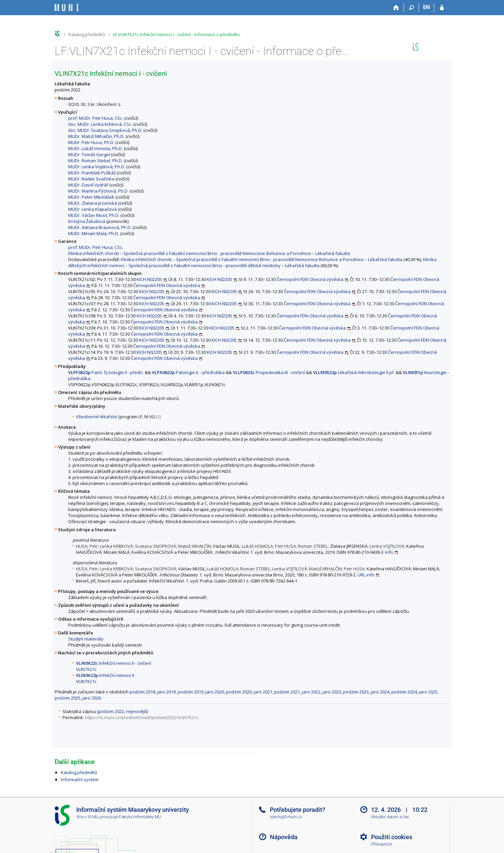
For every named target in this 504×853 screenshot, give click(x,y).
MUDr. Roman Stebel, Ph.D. (95, 161)
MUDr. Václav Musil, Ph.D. (94, 215)
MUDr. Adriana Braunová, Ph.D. (100, 227)
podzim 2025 (67, 698)
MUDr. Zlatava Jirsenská (93, 203)
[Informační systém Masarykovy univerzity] (67, 8)
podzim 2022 (111, 711)
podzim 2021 (287, 692)
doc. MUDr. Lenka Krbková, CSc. (100, 124)
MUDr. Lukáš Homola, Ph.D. (95, 148)
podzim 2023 (356, 692)
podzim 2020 (239, 692)
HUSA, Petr (87, 546)
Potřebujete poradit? (298, 810)
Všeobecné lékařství (97, 417)
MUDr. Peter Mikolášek (91, 197)
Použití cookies (392, 837)
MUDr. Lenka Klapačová (92, 209)
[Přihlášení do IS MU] (442, 8)
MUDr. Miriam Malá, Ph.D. (94, 233)
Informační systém (80, 779)
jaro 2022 (311, 692)
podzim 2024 (404, 692)
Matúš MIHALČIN (194, 546)
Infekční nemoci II (105, 675)
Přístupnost (382, 844)
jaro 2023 (332, 692)
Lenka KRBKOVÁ (116, 546)
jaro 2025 (428, 692)
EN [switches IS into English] (427, 7)
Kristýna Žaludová (87, 221)
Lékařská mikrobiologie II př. (354, 372)
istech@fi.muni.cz (286, 817)
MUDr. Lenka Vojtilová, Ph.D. (97, 167)
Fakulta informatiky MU (140, 817)
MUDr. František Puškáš (92, 173)
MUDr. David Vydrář (88, 185)
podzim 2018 (142, 692)
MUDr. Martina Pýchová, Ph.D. (98, 191)
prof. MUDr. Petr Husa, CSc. (96, 118)
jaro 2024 (380, 692)
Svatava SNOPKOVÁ (156, 546)
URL (361, 575)
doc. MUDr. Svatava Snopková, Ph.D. (105, 130)
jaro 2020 (215, 692)
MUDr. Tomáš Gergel (89, 154)
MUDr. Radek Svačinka (91, 179)
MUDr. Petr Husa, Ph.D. (91, 142)
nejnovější (136, 711)
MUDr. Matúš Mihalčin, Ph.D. (96, 136)
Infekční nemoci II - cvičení (114, 663)
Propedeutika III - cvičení (269, 372)
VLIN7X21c (86, 669)
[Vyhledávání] (411, 8)
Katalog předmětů (87, 34)
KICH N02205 (149, 279)
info (389, 552)
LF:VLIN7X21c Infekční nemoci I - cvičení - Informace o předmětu (176, 34)
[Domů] (396, 8)
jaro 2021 (263, 692)
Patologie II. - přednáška (188, 372)
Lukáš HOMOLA (257, 546)
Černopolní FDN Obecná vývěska (310, 279)
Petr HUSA (285, 546)
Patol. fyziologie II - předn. (106, 372)
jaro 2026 (92, 698)
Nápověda (284, 837)
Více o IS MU (87, 817)
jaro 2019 (166, 692)
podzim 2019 (191, 692)
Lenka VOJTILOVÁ (387, 546)
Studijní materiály (86, 639)
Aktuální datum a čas (390, 817)
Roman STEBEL (313, 546)
